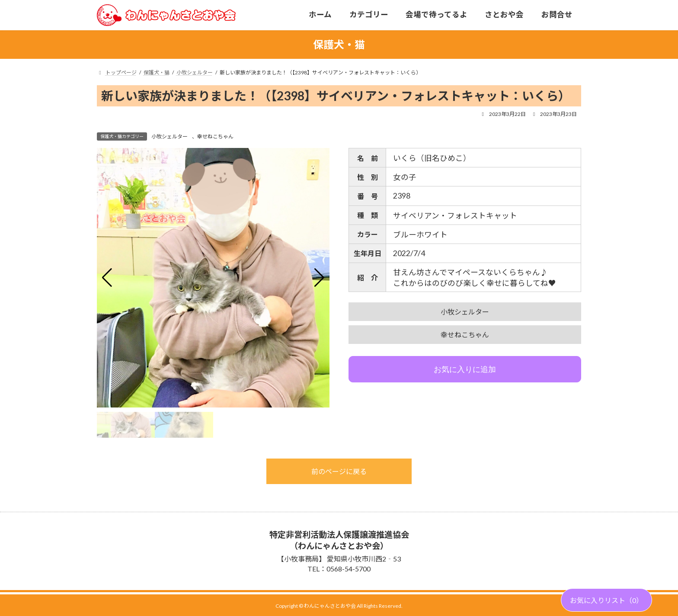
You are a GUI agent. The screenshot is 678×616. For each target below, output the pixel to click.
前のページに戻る (339, 471)
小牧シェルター (169, 136)
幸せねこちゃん (215, 136)
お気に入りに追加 (465, 369)
